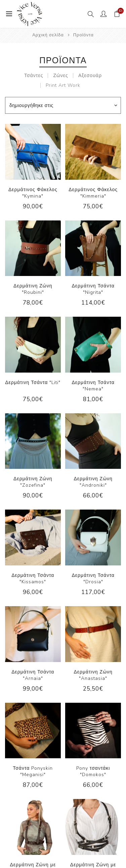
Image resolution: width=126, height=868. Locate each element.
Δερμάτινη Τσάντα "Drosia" (93, 579)
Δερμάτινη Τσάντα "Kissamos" (33, 579)
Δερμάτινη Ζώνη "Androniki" (93, 482)
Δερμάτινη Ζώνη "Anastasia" (93, 675)
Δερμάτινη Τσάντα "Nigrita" (93, 289)
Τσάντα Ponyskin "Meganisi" (33, 771)
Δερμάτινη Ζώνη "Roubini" (33, 289)
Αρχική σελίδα (48, 35)
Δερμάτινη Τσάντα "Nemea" (93, 386)
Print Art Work (63, 85)
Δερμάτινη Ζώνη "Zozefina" (33, 482)
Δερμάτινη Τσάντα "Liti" (33, 383)
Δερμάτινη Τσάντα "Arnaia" (33, 675)
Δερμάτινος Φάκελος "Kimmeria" (93, 193)
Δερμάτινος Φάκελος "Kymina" (33, 193)
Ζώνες (60, 76)
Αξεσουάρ (90, 76)
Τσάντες (34, 76)
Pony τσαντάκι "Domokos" (93, 771)
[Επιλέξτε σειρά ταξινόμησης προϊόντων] (63, 105)
